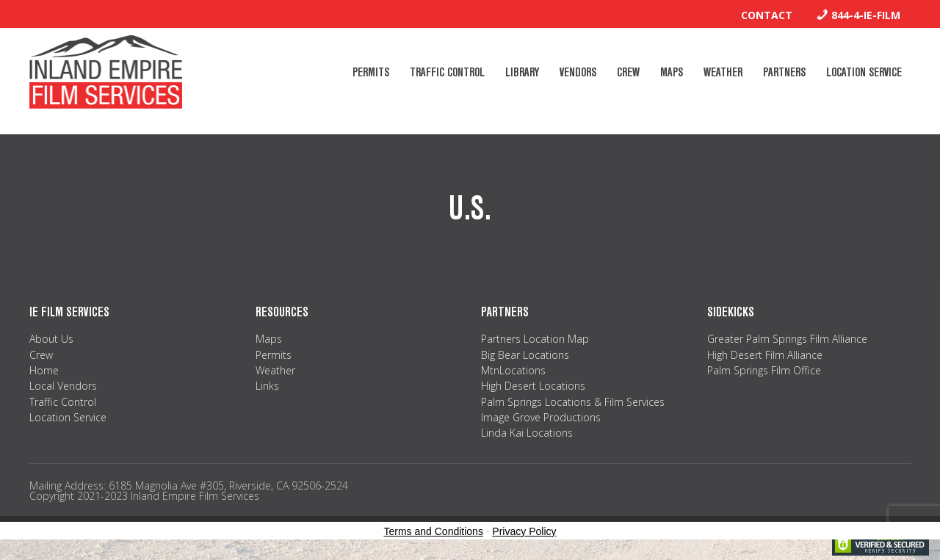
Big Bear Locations (525, 355)
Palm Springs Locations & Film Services (573, 402)
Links (267, 386)
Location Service (68, 417)
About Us (51, 339)
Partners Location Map (535, 339)
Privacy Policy (524, 531)
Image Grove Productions (541, 417)
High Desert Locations (533, 386)
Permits (274, 355)
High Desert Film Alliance (765, 355)
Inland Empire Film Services (106, 72)
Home (44, 370)
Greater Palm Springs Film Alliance (787, 339)
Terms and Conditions (434, 531)
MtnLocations (513, 370)
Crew (41, 355)
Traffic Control (63, 402)
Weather (275, 370)
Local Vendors (63, 386)
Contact (767, 15)
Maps (269, 339)
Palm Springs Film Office (764, 370)
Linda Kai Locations (527, 433)
